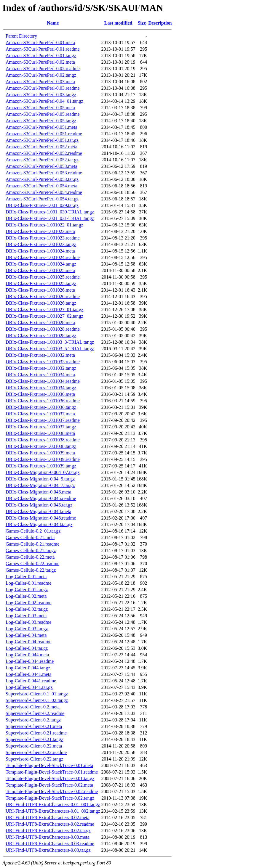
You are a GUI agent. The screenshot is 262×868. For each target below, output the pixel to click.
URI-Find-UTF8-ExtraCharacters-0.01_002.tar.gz (53, 811)
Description (160, 23)
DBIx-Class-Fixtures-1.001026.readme (43, 296)
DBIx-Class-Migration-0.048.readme (41, 518)
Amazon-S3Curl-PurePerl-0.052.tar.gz (42, 160)
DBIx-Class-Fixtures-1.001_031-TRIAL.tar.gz (50, 218)
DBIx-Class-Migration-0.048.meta (38, 511)
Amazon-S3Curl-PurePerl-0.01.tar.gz (41, 56)
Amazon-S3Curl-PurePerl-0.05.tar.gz (41, 121)
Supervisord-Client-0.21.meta (34, 726)
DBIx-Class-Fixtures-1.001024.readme (43, 257)
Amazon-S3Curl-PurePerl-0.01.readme (43, 49)
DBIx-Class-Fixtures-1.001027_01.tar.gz (44, 310)
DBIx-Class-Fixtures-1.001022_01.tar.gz (44, 225)
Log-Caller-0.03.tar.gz (27, 629)
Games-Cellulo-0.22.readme (32, 564)
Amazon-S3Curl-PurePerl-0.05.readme (43, 114)
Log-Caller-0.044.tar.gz (28, 668)
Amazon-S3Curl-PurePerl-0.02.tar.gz (41, 75)
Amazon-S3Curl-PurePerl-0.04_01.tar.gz (44, 101)
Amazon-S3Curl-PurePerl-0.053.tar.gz (42, 179)
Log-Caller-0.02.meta (26, 596)
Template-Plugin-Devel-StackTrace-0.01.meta (49, 765)
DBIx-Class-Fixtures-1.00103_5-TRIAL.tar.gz (50, 349)
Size (142, 23)
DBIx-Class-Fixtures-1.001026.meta (40, 290)
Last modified (118, 23)
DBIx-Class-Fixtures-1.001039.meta (40, 453)
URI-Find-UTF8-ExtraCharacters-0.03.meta (48, 837)
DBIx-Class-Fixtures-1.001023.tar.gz (41, 244)
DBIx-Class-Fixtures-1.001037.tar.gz (41, 427)
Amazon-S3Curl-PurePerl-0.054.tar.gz (42, 199)
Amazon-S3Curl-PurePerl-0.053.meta (41, 166)
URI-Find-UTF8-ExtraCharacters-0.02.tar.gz (48, 831)
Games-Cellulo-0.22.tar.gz (31, 570)
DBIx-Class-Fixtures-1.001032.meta (40, 355)
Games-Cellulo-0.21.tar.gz (31, 550)
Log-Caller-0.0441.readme (31, 681)
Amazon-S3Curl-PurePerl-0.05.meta (40, 108)
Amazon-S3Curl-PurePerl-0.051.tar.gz (42, 140)
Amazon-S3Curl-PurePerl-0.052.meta (41, 147)
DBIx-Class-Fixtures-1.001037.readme (43, 420)
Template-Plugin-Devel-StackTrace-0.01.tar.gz (50, 778)
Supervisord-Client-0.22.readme (36, 752)
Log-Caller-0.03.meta (26, 616)
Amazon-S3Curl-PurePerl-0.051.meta (41, 127)
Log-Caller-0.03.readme (28, 622)
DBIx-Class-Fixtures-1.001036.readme (43, 401)
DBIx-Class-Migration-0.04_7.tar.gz (40, 485)
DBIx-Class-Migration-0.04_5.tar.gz (40, 479)
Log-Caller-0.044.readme (30, 661)
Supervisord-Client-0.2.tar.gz (33, 720)
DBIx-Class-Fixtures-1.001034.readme (43, 381)
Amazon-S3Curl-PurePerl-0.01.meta (40, 42)
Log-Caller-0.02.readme (28, 603)
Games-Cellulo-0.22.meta (30, 557)
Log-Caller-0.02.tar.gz (27, 609)
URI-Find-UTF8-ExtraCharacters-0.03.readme (50, 844)
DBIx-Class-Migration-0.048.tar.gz (39, 524)
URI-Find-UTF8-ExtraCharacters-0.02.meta (48, 818)
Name (53, 23)
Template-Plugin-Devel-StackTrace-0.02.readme (52, 791)
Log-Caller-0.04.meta (26, 635)
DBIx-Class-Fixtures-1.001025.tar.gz (41, 283)
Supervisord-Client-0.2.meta (33, 707)
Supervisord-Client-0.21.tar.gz (34, 739)
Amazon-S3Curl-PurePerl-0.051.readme (44, 134)
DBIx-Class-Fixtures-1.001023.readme (43, 238)
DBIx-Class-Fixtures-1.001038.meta (40, 433)
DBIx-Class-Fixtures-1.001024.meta (40, 251)
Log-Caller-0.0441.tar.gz (29, 687)
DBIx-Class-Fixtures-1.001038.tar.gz (41, 446)
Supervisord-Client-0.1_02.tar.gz (37, 700)
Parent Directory (21, 36)
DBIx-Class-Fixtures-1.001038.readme (43, 440)
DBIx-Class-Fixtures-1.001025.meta (40, 270)
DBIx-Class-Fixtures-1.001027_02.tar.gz (44, 316)
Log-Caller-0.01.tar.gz (27, 590)
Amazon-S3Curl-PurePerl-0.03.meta (40, 82)
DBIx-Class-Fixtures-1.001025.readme (43, 277)
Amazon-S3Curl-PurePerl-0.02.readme (43, 69)
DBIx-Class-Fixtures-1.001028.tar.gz (41, 336)
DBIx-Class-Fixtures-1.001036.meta (40, 394)
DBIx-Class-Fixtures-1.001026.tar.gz (41, 303)
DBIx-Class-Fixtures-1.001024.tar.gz (41, 264)
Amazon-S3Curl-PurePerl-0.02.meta (40, 62)
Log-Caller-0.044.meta (27, 655)
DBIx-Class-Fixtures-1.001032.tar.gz (41, 368)
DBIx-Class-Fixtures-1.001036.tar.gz (41, 407)
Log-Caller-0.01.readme (28, 583)
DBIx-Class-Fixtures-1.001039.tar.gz (41, 466)
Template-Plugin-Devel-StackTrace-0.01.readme (52, 772)
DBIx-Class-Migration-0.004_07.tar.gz (43, 472)
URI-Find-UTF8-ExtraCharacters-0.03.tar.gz (48, 850)
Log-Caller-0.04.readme (28, 642)
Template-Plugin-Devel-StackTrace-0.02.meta (49, 785)
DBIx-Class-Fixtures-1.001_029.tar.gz (42, 205)
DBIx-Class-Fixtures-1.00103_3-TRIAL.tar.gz (50, 342)
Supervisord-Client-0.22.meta (34, 746)
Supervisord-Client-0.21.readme (36, 733)
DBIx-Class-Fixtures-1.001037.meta (40, 414)
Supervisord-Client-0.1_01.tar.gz (37, 694)
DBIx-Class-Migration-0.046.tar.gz (39, 505)
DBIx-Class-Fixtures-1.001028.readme (43, 329)
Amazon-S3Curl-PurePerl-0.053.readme (44, 173)
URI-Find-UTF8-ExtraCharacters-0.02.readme (50, 824)
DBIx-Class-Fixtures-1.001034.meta (40, 375)
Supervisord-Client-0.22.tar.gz (34, 759)
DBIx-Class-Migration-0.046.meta (38, 492)
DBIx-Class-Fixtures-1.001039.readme (43, 459)
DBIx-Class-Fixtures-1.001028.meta (40, 323)
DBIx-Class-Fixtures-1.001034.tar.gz (41, 388)
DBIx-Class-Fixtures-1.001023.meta (40, 231)
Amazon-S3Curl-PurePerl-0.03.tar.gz (41, 95)
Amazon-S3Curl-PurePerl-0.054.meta (41, 186)
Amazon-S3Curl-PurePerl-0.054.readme (44, 192)
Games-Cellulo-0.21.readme (32, 544)
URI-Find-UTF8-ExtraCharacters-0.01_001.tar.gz (53, 804)
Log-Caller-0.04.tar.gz (27, 648)
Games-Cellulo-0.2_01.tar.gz (33, 531)
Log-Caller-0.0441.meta (28, 674)
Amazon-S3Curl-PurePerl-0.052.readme (44, 153)
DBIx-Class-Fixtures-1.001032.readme (43, 362)
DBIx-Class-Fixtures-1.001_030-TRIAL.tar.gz (50, 212)
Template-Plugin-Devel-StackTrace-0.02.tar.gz (50, 798)
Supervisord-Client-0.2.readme (35, 713)
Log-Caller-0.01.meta (26, 577)
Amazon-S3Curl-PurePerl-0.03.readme (43, 88)
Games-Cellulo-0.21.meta (30, 537)
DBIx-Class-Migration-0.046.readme (41, 498)
